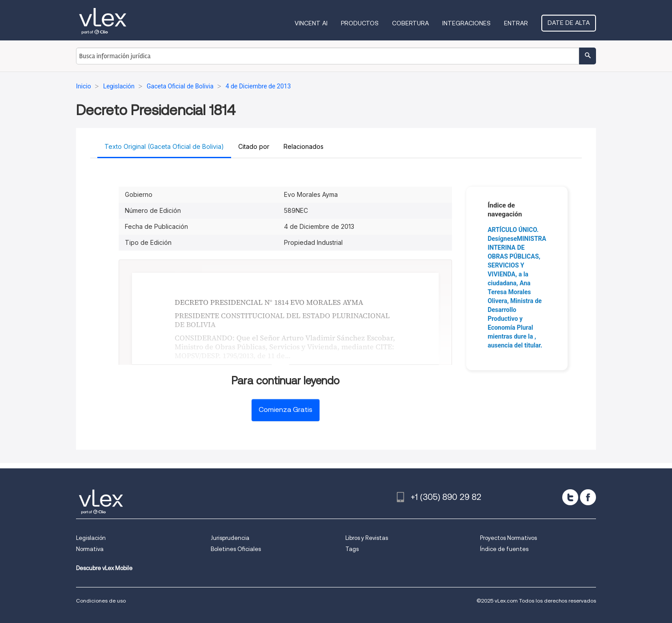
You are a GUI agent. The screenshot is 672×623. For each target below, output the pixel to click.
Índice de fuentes (504, 549)
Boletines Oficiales (236, 549)
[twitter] (570, 497)
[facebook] (588, 497)
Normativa (90, 549)
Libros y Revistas (367, 538)
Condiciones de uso (101, 601)
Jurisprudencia (230, 538)
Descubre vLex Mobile (104, 568)
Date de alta (569, 23)
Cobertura (410, 23)
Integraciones (466, 23)
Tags (352, 549)
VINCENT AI (311, 23)
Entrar (516, 23)
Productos (360, 23)
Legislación (91, 538)
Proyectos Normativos (508, 538)
